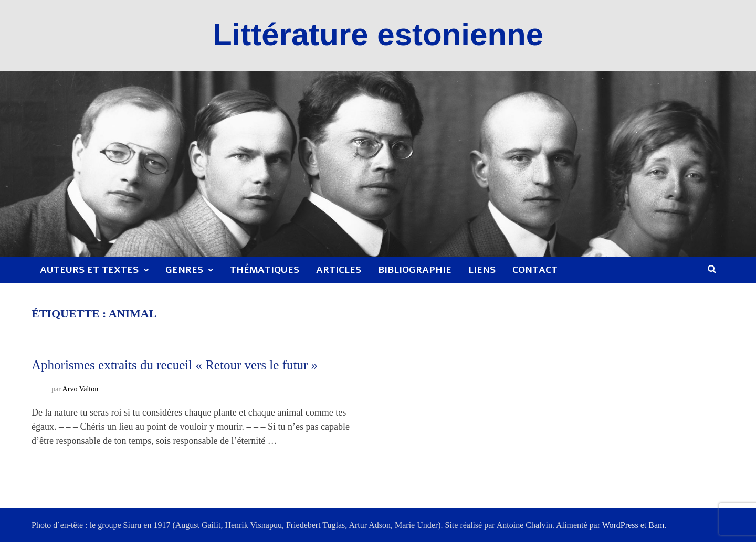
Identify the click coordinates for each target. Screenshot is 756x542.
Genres (184, 270)
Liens (482, 270)
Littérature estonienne (378, 34)
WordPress (620, 525)
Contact (535, 270)
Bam (656, 525)
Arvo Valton (81, 389)
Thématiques (265, 270)
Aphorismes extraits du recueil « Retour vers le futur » (175, 365)
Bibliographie (415, 270)
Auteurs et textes (89, 270)
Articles (339, 270)
